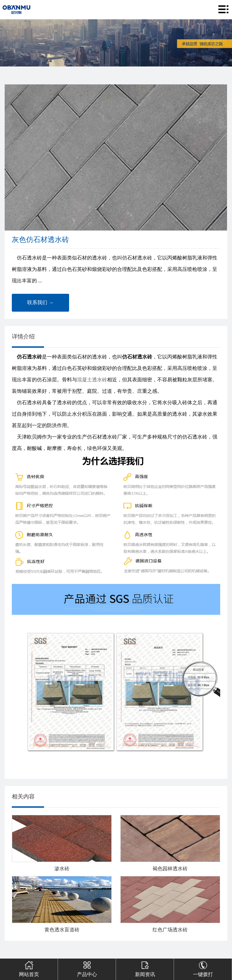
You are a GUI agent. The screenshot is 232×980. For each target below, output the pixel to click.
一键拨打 (203, 968)
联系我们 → (40, 303)
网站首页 (29, 968)
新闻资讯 (145, 968)
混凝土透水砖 (92, 380)
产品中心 (87, 968)
